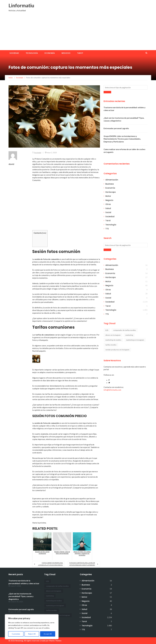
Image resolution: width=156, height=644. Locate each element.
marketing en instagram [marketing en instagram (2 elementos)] (135, 340)
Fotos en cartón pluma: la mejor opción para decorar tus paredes (82, 564)
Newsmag (19, 641)
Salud (108, 208)
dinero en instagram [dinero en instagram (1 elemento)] (113, 335)
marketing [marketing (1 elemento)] (129, 335)
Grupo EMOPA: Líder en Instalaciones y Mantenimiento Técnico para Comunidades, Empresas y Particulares (122, 139)
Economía (50, 53)
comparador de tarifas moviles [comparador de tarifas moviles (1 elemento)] (125, 330)
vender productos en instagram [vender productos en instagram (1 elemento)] (117, 350)
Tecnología (32, 53)
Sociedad (14, 53)
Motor (108, 196)
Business (110, 184)
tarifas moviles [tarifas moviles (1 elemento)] (111, 345)
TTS (107, 229)
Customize (16, 634)
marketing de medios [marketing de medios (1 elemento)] (113, 340)
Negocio (66, 53)
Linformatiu (21, 5)
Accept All (48, 634)
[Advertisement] (78, 32)
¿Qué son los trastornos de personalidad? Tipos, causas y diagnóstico (21, 596)
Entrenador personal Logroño (116, 128)
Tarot (80, 53)
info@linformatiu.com (112, 390)
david (11, 164)
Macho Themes (55, 641)
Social (108, 212)
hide (44, 233)
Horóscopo (111, 192)
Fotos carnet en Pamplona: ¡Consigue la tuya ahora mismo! (50, 564)
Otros (108, 204)
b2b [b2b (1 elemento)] (107, 330)
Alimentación (112, 180)
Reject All (32, 634)
